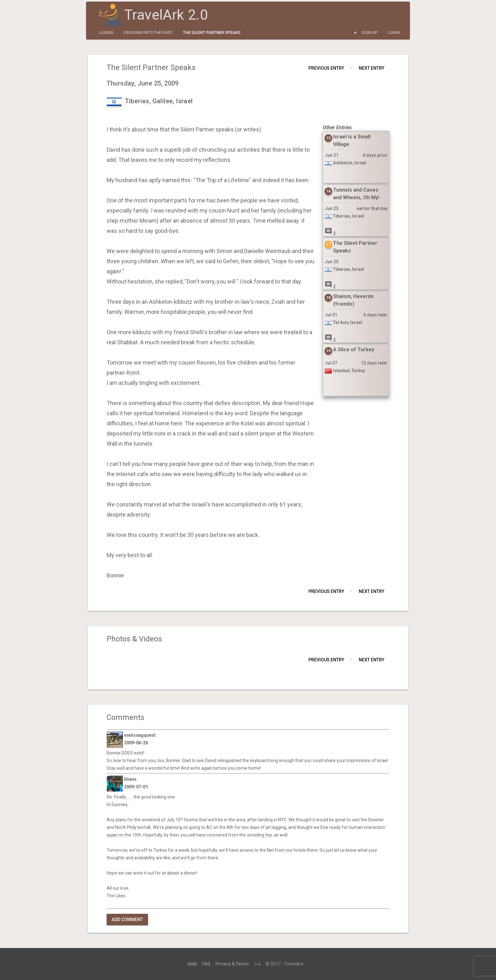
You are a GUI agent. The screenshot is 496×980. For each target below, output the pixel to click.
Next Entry (372, 68)
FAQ (206, 964)
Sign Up (370, 32)
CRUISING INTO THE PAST (148, 32)
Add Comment (127, 920)
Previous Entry (326, 68)
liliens (106, 32)
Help (192, 964)
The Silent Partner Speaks (212, 32)
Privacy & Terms (232, 964)
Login (394, 32)
